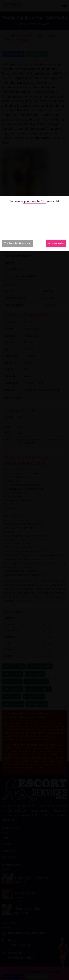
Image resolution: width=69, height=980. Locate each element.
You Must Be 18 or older (18, 243)
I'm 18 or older (56, 243)
